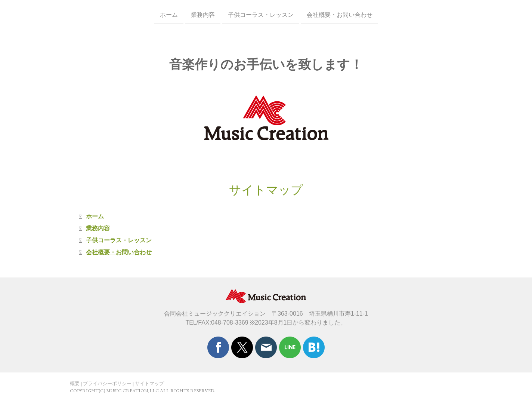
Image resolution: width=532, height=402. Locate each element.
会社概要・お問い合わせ (340, 14)
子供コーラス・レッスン (261, 14)
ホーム (169, 14)
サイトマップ (149, 383)
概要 (75, 383)
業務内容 (203, 14)
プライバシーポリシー (107, 383)
